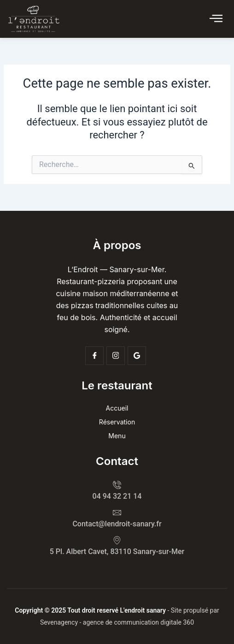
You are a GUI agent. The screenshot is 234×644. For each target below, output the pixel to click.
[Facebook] (94, 356)
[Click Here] (216, 19)
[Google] (137, 356)
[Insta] (116, 356)
